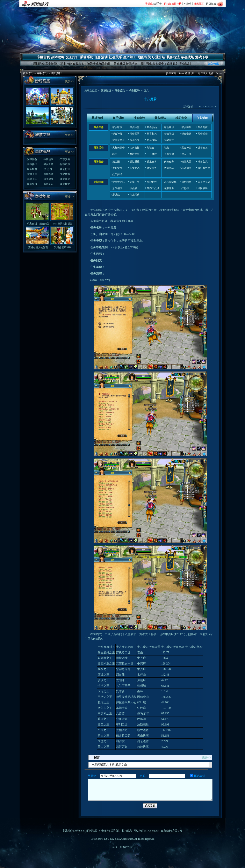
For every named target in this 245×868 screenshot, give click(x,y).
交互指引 (72, 57)
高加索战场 (170, 182)
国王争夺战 (204, 182)
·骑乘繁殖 (32, 184)
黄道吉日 (152, 162)
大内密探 (135, 148)
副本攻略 (58, 57)
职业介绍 (159, 57)
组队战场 (203, 188)
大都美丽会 (118, 148)
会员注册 (166, 831)
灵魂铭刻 (185, 64)
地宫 (167, 148)
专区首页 (43, 57)
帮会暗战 (117, 127)
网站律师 (139, 831)
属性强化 (146, 64)
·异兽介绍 (32, 179)
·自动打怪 (65, 169)
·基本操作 (32, 164)
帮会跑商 (203, 127)
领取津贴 (169, 188)
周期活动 (39, 64)
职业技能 (66, 64)
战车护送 (117, 174)
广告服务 (104, 831)
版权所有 (128, 847)
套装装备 (78, 64)
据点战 (133, 188)
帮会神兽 (117, 134)
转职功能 (132, 64)
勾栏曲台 (186, 182)
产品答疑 (177, 831)
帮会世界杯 (118, 182)
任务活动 (101, 57)
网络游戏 (42, 73)
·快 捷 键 (48, 169)
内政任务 (169, 162)
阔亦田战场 (153, 188)
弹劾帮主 (169, 140)
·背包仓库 (32, 174)
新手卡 (158, 4)
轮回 (115, 154)
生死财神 (117, 168)
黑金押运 (186, 148)
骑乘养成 (93, 64)
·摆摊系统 (48, 174)
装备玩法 (173, 57)
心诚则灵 (186, 168)
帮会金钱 (186, 134)
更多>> (70, 81)
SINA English (152, 831)
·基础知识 (48, 184)
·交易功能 (65, 174)
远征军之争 (204, 168)
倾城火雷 (186, 162)
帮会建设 (169, 127)
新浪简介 (68, 831)
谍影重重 (135, 162)
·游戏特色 (32, 159)
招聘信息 (127, 831)
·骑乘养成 (65, 179)
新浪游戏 (28, 73)
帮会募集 (186, 127)
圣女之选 (135, 168)
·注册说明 (48, 159)
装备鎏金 (158, 64)
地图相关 (144, 57)
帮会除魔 (135, 127)
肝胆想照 (152, 182)
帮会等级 (169, 134)
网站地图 (92, 831)
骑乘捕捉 (105, 64)
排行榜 (185, 188)
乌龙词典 (135, 195)
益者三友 (203, 148)
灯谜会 (151, 148)
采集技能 (51, 64)
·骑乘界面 (48, 179)
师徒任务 (152, 168)
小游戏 (188, 4)
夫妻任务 (135, 182)
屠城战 (116, 195)
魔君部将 (135, 154)
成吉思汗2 (56, 73)
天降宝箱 (169, 154)
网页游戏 (211, 4)
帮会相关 (135, 140)
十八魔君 (152, 154)
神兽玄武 (203, 162)
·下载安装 (65, 159)
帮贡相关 (152, 134)
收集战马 (169, 168)
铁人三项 (186, 154)
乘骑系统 (87, 57)
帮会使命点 (118, 140)
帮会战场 (187, 57)
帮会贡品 (152, 127)
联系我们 (115, 831)
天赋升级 (120, 64)
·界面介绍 (48, 164)
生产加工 (130, 57)
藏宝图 (116, 162)
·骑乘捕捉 (65, 184)
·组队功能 (32, 169)
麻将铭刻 (173, 64)
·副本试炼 (65, 164)
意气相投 (117, 188)
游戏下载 (202, 57)
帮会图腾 (135, 134)
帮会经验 (203, 134)
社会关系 (115, 57)
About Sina (80, 831)
